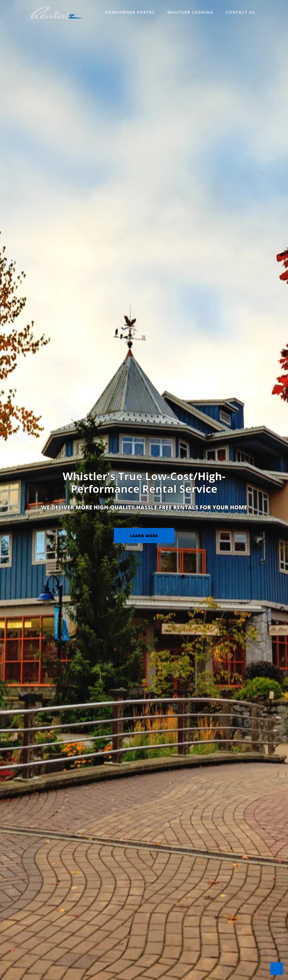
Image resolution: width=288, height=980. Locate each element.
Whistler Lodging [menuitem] (190, 12)
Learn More (144, 535)
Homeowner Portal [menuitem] (130, 12)
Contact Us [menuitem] (240, 12)
